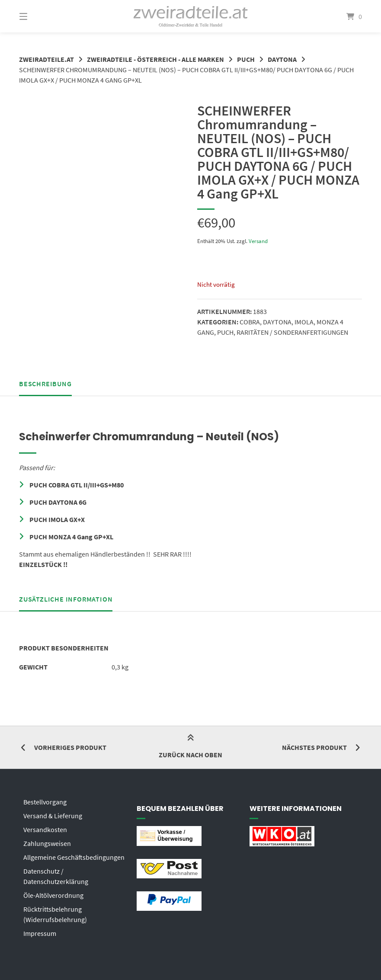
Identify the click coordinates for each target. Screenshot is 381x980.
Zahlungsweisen (47, 843)
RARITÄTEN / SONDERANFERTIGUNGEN (292, 332)
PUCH (246, 59)
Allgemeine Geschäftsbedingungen (74, 857)
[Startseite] (190, 16)
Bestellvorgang (45, 802)
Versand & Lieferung (53, 816)
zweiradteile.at (46, 59)
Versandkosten (45, 829)
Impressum (40, 933)
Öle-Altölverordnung (53, 895)
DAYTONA (282, 59)
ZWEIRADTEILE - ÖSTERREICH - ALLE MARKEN (155, 59)
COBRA (250, 322)
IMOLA (304, 322)
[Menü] (38, 16)
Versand (258, 241)
